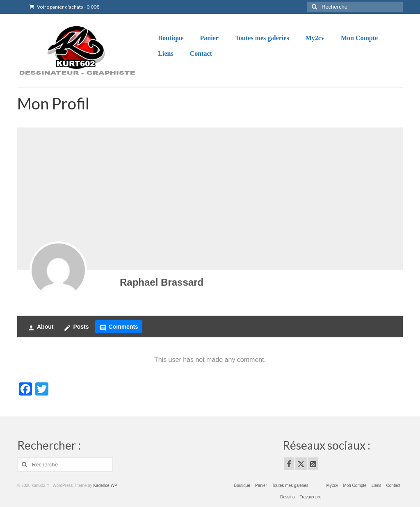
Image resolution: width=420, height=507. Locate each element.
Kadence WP (105, 485)
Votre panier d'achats (64, 7)
